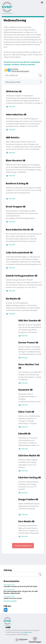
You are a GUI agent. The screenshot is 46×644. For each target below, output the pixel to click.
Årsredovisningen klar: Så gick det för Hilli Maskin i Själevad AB (21, 592)
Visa (12, 106)
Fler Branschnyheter (10, 601)
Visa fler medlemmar (23, 546)
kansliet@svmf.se (26, 632)
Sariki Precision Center (13, 598)
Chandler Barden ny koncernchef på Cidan (20, 586)
